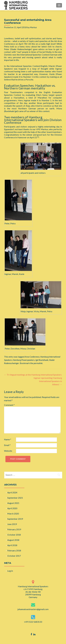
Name (8, 439)
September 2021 (15, 498)
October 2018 (14, 535)
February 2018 (14, 550)
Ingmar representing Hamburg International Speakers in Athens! (48, 381)
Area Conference (32, 357)
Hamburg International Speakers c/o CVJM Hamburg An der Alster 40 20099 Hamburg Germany (33, 592)
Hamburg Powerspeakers (24, 360)
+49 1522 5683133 (33, 622)
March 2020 (13, 514)
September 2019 (15, 519)
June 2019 (12, 524)
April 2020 (12, 508)
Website (8, 451)
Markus (33, 27)
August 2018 (13, 540)
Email (7, 445)
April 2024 (12, 492)
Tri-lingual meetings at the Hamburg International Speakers (33, 375)
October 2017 (14, 556)
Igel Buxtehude (42, 360)
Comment (9, 405)
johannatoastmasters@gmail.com (33, 609)
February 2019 (14, 529)
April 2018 (12, 545)
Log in (10, 571)
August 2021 (13, 503)
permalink (38, 363)
